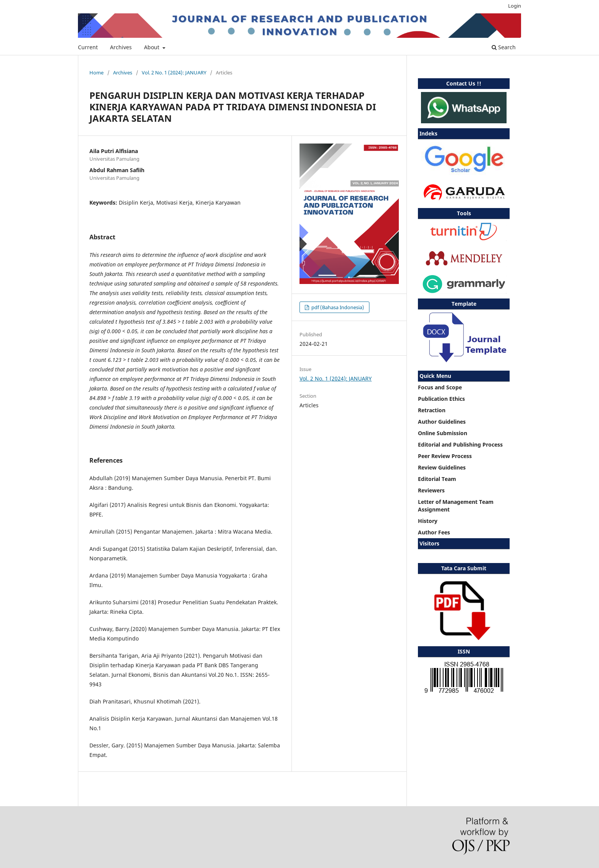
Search (504, 47)
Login (515, 6)
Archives (121, 47)
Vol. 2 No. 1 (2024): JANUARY (174, 73)
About (152, 47)
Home (96, 73)
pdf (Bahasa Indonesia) (337, 307)
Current (88, 47)
